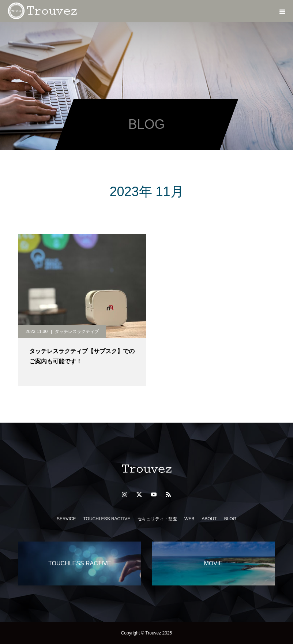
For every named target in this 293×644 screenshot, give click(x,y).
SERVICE (66, 519)
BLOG (230, 519)
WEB (189, 519)
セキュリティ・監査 (157, 519)
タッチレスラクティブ (77, 332)
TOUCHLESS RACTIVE (106, 519)
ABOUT (209, 519)
